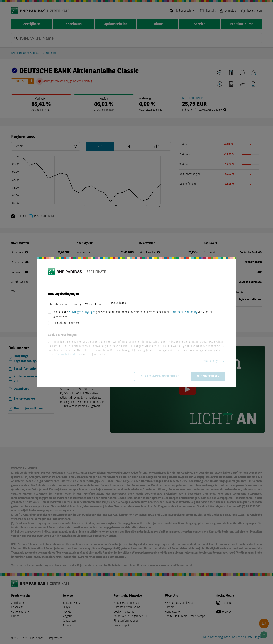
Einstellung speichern (66, 323)
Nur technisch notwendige (160, 377)
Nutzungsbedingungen (82, 312)
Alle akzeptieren (208, 377)
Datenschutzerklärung (184, 312)
